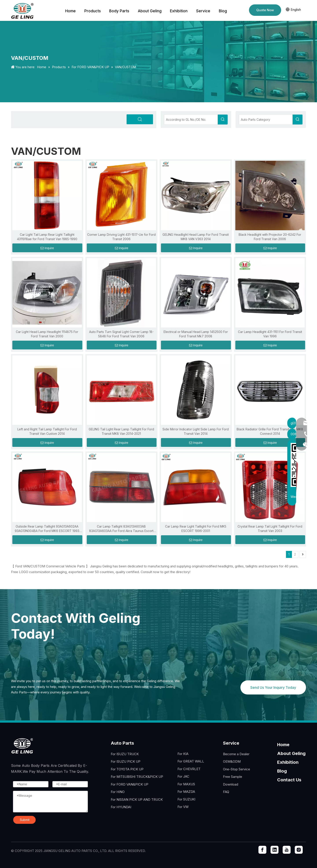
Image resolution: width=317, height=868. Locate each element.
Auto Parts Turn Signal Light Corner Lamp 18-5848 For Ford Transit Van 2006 (121, 334)
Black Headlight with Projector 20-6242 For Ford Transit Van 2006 (270, 237)
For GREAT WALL (191, 761)
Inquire (47, 248)
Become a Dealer (236, 754)
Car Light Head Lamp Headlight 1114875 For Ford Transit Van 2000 (47, 334)
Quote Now (265, 10)
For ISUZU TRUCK (125, 754)
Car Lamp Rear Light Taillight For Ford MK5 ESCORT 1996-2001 (196, 529)
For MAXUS (186, 784)
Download (231, 784)
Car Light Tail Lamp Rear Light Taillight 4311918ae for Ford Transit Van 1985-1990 (47, 237)
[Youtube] (287, 850)
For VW (183, 807)
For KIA (183, 754)
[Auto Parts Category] (266, 120)
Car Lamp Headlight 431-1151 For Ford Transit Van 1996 (270, 334)
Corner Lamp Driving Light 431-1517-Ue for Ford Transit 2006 (121, 237)
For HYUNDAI (121, 807)
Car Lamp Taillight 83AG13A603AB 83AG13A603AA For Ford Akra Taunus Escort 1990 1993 (121, 529)
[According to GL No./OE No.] (191, 120)
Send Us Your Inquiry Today (273, 687)
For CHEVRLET (189, 769)
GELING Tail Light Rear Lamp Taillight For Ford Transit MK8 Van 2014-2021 (121, 431)
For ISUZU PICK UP (126, 761)
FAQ (226, 792)
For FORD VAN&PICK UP (130, 784)
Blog (282, 771)
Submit (25, 820)
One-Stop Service (237, 769)
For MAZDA (186, 792)
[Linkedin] (275, 850)
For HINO (118, 792)
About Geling (291, 753)
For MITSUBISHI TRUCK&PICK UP (137, 777)
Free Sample (233, 777)
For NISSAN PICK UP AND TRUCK (137, 799)
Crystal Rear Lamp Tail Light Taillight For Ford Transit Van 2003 (270, 529)
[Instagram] (299, 850)
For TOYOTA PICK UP (127, 769)
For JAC (183, 776)
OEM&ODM (232, 761)
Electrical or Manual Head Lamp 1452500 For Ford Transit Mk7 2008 (196, 334)
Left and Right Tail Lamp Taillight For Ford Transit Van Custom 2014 (47, 431)
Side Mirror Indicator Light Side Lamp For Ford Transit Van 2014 (196, 431)
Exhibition (288, 762)
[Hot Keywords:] (223, 120)
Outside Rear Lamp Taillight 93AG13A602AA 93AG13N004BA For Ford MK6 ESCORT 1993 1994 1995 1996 (47, 529)
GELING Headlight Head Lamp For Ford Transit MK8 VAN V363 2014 (196, 237)
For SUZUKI (186, 799)
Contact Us (289, 780)
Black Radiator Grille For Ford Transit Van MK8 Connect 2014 (270, 431)
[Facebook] (262, 850)
